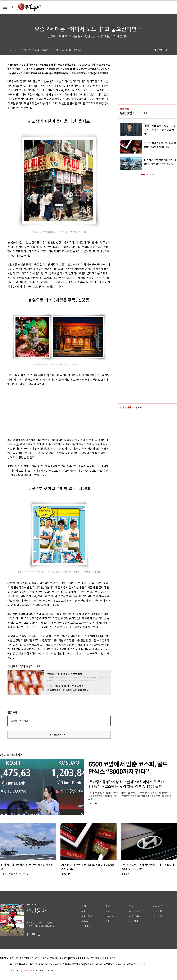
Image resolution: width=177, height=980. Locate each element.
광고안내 (158, 916)
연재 (131, 906)
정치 (84, 906)
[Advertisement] (42, 411)
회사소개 (14, 958)
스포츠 (85, 921)
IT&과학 (109, 916)
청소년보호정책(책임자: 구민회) (102, 958)
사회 (84, 911)
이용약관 (64, 958)
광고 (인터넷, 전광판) (29, 958)
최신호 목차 (135, 911)
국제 (108, 911)
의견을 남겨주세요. (20, 721)
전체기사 (86, 926)
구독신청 (158, 911)
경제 (108, 906)
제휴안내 (45, 958)
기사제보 (158, 906)
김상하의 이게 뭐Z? (20, 666)
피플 (108, 921)
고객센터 (54, 958)
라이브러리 (135, 916)
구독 (39, 666)
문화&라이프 (88, 916)
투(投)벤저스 (129, 113)
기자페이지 (135, 921)
